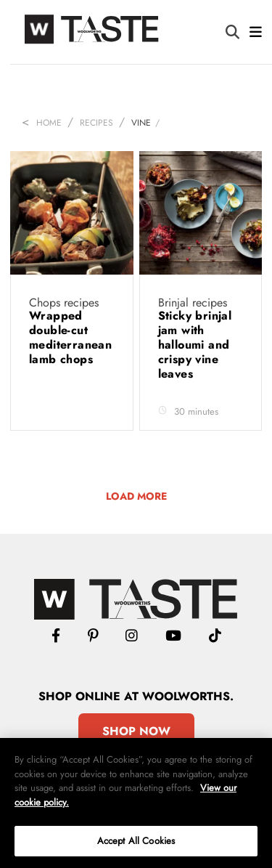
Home (49, 123)
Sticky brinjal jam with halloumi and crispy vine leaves (195, 345)
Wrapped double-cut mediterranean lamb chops (70, 337)
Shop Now (136, 731)
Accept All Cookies (136, 841)
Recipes (96, 123)
